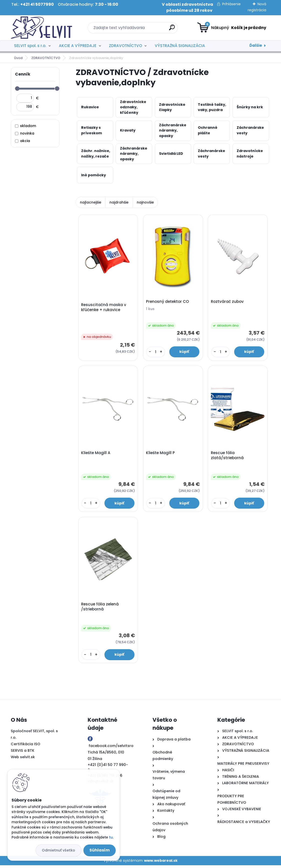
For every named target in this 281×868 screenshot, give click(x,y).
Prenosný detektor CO (168, 302)
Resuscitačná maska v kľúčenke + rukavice (104, 308)
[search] (172, 29)
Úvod (18, 58)
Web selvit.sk (23, 760)
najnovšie (145, 202)
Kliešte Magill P (161, 454)
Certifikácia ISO (26, 747)
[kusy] (156, 352)
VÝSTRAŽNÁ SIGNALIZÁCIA (180, 46)
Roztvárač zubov (228, 302)
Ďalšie (256, 45)
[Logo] (41, 28)
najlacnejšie (91, 202)
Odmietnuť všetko (58, 850)
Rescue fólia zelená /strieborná (100, 609)
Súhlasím (100, 850)
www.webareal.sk (161, 863)
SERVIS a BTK (23, 753)
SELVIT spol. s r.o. (30, 46)
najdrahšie (119, 202)
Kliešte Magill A (96, 454)
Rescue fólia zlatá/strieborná (228, 457)
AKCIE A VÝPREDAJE (78, 46)
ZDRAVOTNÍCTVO (125, 46)
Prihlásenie (231, 4)
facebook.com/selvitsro (111, 748)
